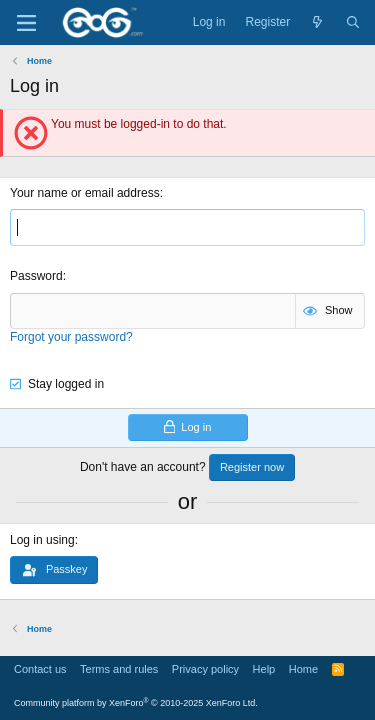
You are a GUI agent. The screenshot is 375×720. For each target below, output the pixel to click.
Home (303, 669)
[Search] (353, 22)
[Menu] (26, 23)
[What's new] (317, 22)
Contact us (40, 669)
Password (36, 276)
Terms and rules (119, 669)
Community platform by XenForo (136, 703)
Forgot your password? (71, 337)
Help (264, 669)
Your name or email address (85, 193)
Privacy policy (205, 669)
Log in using (42, 540)
